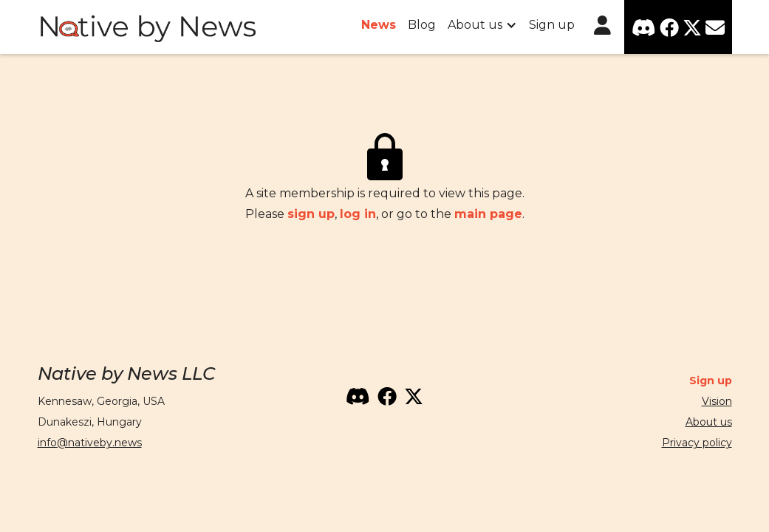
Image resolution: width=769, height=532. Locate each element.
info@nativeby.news (90, 443)
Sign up (552, 25)
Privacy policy (697, 443)
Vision (717, 401)
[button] (482, 25)
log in (358, 214)
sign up (311, 214)
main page (488, 214)
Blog (422, 25)
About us (709, 422)
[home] (148, 27)
